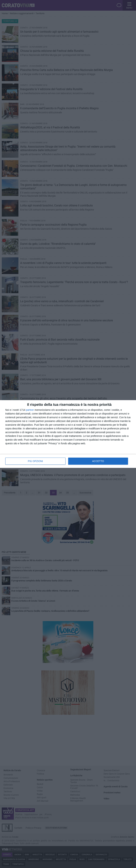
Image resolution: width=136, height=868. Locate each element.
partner (30, 410)
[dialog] (68, 434)
